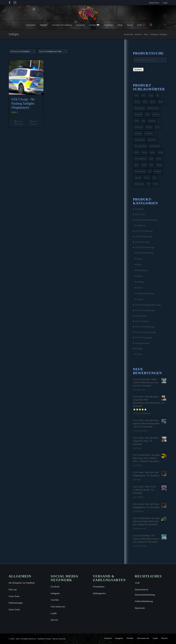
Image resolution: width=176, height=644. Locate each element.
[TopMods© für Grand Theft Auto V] (88, 13)
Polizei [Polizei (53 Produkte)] (161, 152)
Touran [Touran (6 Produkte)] (147, 178)
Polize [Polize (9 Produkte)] (152, 152)
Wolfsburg (141, 225)
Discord (54, 620)
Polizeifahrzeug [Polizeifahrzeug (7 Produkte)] (141, 159)
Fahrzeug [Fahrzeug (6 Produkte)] (152, 121)
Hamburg (140, 282)
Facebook (55, 587)
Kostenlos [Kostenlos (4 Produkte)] (149, 133)
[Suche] (150, 25)
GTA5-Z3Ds (140, 214)
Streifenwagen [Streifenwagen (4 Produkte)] (140, 171)
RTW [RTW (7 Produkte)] (137, 165)
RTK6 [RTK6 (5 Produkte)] (159, 159)
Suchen (138, 69)
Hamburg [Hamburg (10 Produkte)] (138, 133)
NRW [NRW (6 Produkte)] (137, 152)
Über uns (13, 589)
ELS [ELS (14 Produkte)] (144, 121)
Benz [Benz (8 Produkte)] (145, 102)
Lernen (139, 354)
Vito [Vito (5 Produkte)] (154, 178)
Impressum (140, 608)
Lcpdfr (54, 613)
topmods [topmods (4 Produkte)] (138, 178)
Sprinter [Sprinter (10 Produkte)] (159, 165)
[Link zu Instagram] (15, 3)
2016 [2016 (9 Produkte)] (136, 95)
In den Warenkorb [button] (18, 123)
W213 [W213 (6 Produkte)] (156, 184)
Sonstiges (139, 349)
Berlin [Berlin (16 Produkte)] (153, 102)
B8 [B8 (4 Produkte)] (158, 95)
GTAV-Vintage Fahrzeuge (145, 332)
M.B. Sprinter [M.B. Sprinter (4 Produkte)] (140, 140)
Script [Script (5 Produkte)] (144, 165)
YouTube (55, 600)
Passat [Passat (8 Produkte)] (145, 152)
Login (165, 3)
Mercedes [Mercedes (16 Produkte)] (152, 140)
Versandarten (99, 587)
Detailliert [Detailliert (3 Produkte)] (138, 114)
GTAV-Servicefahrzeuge (145, 310)
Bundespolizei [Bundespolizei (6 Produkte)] (153, 108)
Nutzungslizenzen (142, 343)
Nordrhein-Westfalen (145, 293)
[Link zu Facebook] (10, 3)
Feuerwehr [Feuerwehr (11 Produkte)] (139, 127)
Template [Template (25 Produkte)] (158, 171)
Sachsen (140, 299)
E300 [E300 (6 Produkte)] (137, 121)
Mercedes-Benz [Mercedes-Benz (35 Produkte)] (141, 146)
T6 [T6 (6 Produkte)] (150, 171)
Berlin (139, 265)
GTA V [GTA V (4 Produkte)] (158, 127)
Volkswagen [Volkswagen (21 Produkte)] (139, 184)
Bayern (139, 259)
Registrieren (154, 3)
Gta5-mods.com (58, 607)
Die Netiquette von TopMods (22, 583)
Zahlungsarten (99, 593)
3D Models (139, 209)
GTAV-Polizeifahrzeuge (145, 247)
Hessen (139, 288)
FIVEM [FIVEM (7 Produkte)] (149, 127)
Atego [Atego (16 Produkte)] (151, 95)
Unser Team (14, 596)
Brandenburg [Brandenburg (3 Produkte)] (139, 108)
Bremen (140, 276)
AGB (137, 583)
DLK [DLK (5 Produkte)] (147, 114)
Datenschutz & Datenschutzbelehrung (145, 592)
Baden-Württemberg (145, 253)
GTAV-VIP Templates (144, 338)
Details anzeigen (33, 123)
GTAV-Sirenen (141, 316)
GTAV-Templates (142, 321)
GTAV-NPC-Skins (142, 242)
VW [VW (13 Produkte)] (148, 184)
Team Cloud (14, 609)
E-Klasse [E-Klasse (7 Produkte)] (156, 114)
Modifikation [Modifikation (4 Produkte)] (155, 146)
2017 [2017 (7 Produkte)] (144, 95)
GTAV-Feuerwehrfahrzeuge (146, 220)
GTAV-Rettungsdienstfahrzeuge (148, 305)
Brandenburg (142, 270)
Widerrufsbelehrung (144, 601)
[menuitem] (154, 3)
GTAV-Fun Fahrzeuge (144, 231)
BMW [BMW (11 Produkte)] (161, 102)
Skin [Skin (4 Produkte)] (151, 165)
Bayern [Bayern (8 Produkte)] (137, 102)
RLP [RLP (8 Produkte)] (151, 159)
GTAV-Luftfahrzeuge (144, 236)
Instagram (55, 593)
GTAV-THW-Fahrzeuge (145, 327)
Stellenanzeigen (16, 603)
